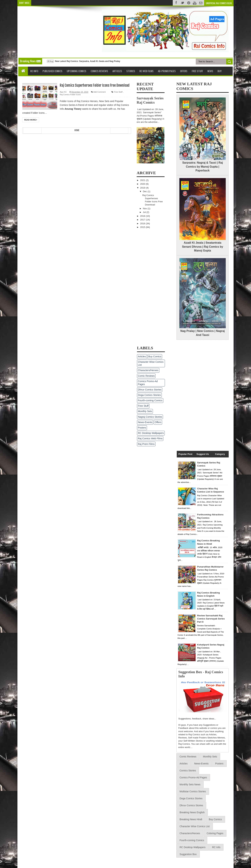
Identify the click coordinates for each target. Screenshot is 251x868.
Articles (117, 71)
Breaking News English (192, 812)
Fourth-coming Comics (150, 400)
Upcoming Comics (77, 71)
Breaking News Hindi (191, 819)
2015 (143, 227)
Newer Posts (33, 131)
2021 (143, 180)
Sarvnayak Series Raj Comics (150, 100)
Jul (145, 212)
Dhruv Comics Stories (150, 390)
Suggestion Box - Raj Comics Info (201, 674)
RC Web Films (147, 71)
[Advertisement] (50, 32)
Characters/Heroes (148, 370)
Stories (131, 71)
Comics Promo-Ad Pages (148, 383)
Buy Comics (155, 356)
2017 (143, 220)
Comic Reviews (146, 376)
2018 (143, 216)
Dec (145, 191)
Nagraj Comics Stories (150, 417)
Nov (145, 208)
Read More (31, 120)
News (210, 71)
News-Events (145, 422)
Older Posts (119, 131)
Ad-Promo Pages (167, 71)
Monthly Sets (145, 411)
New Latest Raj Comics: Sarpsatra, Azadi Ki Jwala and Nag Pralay (88, 61)
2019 (143, 188)
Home (77, 130)
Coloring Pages (215, 833)
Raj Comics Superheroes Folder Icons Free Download (95, 85)
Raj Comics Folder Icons (70, 95)
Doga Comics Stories (149, 395)
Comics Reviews (99, 71)
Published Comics (52, 71)
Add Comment (100, 92)
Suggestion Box (188, 854)
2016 (143, 223)
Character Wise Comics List (151, 363)
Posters (142, 428)
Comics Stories (188, 771)
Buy (220, 71)
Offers (184, 71)
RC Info (34, 71)
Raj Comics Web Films (150, 438)
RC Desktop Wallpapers (151, 433)
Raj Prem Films (146, 444)
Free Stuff (197, 71)
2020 (143, 184)
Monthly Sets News (190, 784)
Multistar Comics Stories (193, 791)
